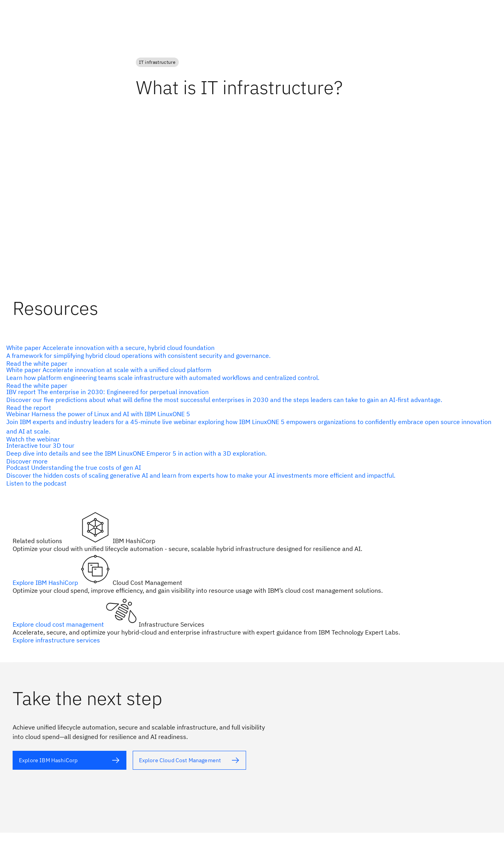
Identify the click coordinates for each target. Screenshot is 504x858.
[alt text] (249, 355)
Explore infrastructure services (56, 640)
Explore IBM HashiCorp (46, 583)
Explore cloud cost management (59, 624)
